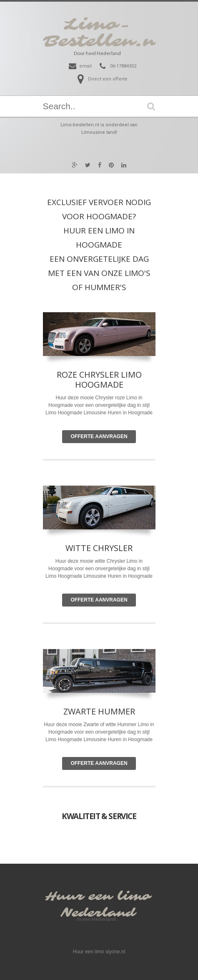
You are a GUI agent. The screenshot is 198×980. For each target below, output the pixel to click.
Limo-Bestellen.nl (104, 33)
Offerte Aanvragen (99, 436)
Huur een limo (98, 896)
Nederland (98, 913)
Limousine (95, 576)
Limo (132, 561)
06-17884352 (123, 66)
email (85, 66)
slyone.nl (115, 952)
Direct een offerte (108, 79)
